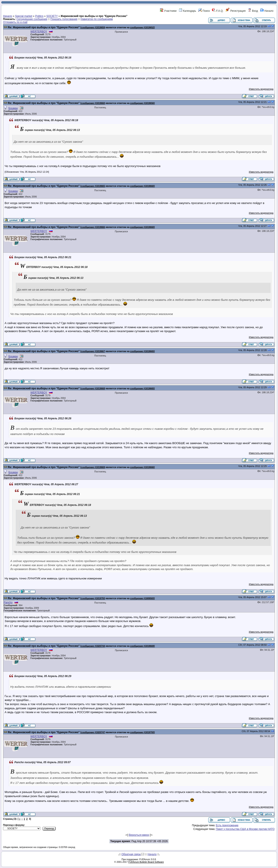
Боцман (13, 108)
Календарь (187, 11)
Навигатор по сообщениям (97, 19)
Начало (267, 11)
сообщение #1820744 (93, 646)
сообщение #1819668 (93, 388)
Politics (39, 16)
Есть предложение (227, 825)
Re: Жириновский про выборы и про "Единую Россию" (44, 27)
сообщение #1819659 (93, 27)
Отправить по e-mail (15, 22)
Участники (168, 11)
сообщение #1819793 (93, 598)
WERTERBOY (39, 32)
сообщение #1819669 (93, 467)
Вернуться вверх (139, 835)
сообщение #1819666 (93, 227)
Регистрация (236, 11)
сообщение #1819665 (93, 186)
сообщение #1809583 (142, 598)
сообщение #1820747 (93, 732)
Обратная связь (131, 854)
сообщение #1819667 (93, 351)
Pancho (8, 602)
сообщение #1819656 (142, 103)
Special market (24, 16)
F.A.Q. (218, 11)
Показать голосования (64, 19)
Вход (253, 11)
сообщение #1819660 (93, 103)
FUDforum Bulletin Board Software (146, 862)
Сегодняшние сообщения (32, 19)
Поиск (204, 11)
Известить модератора (261, 89)
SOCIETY (52, 16)
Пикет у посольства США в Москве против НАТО (245, 829)
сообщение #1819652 (142, 27)
